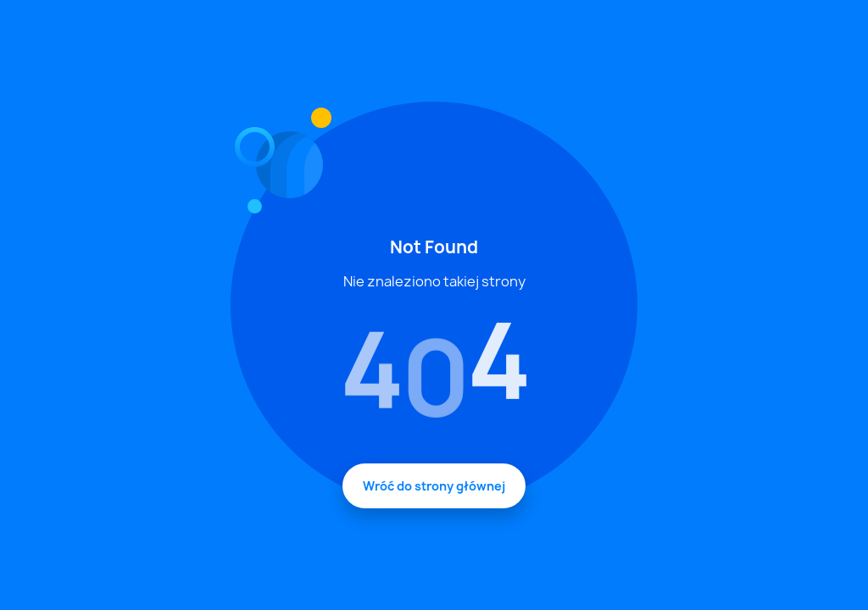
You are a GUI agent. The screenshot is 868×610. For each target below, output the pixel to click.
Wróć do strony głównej (434, 486)
